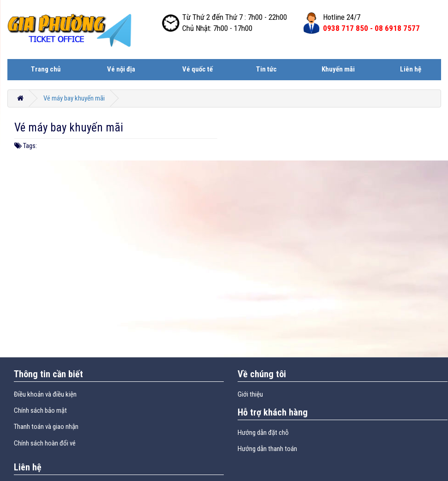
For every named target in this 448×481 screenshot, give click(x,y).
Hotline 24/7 (342, 17)
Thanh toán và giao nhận (46, 427)
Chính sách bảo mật (40, 410)
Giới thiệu (250, 394)
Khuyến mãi (338, 69)
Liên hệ (411, 69)
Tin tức (266, 69)
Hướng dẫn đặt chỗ (263, 433)
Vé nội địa (121, 69)
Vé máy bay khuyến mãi (74, 98)
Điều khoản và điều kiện (45, 394)
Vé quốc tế (197, 69)
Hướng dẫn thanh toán (267, 449)
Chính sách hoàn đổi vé (45, 443)
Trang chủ (46, 69)
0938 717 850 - (371, 28)
